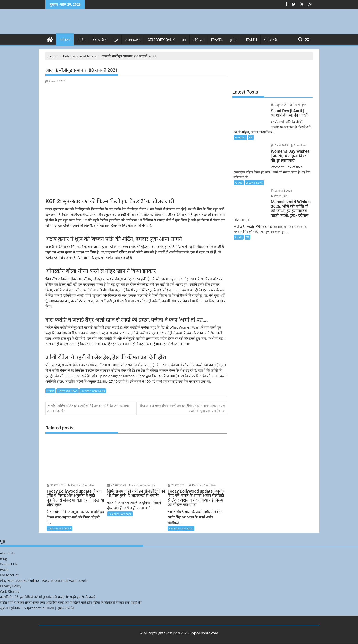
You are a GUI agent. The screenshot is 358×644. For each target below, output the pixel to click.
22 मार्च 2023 (116, 485)
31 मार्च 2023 (56, 485)
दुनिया (234, 40)
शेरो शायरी (270, 40)
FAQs (4, 569)
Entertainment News (93, 391)
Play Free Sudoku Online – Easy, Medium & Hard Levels (44, 580)
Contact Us (9, 564)
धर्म (184, 40)
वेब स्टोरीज (100, 40)
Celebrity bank (161, 40)
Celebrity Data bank (59, 528)
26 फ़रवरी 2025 (281, 191)
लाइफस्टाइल (133, 40)
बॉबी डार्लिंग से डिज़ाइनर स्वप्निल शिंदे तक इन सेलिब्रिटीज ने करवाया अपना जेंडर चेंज (88, 408)
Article (50, 391)
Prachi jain (298, 105)
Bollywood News (67, 391)
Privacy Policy (11, 586)
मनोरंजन (65, 40)
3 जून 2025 (279, 105)
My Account (9, 575)
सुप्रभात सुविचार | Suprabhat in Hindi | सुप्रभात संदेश (37, 608)
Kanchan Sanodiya (81, 485)
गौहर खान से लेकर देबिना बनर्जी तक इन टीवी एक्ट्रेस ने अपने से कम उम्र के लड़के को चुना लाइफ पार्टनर (182, 408)
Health (251, 40)
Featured (240, 137)
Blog (4, 558)
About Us (7, 553)
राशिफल (198, 40)
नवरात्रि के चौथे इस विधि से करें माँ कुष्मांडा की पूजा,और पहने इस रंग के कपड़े (48, 597)
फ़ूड (116, 40)
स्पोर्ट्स (81, 40)
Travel (217, 40)
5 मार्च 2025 (279, 145)
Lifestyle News (254, 183)
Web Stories (9, 591)
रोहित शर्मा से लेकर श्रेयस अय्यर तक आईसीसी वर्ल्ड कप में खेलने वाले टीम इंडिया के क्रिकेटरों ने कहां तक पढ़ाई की (71, 602)
